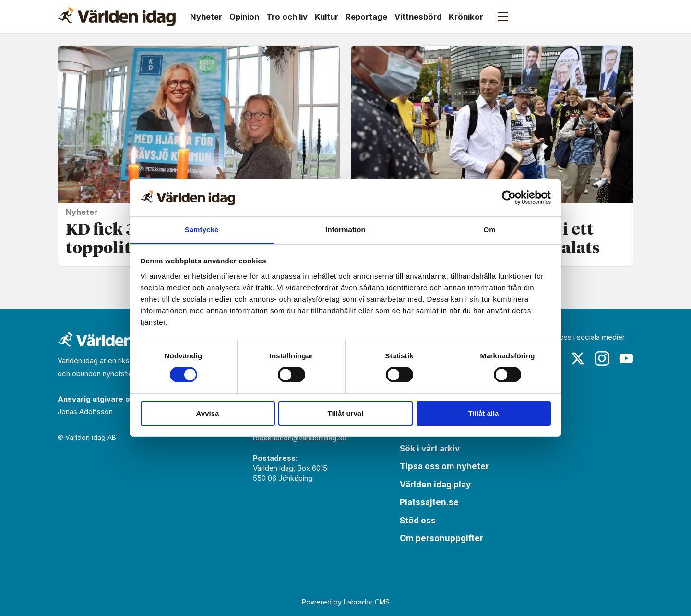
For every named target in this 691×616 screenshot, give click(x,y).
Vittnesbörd (418, 17)
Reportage (366, 17)
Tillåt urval (346, 413)
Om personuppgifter (441, 538)
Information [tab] (345, 230)
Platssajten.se (429, 502)
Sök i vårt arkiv (430, 449)
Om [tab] (489, 230)
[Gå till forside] (117, 17)
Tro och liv (287, 17)
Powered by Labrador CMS (346, 602)
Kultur (327, 17)
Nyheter (206, 17)
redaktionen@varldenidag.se (300, 438)
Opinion (244, 17)
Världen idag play (435, 485)
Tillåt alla (484, 413)
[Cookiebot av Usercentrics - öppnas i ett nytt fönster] (509, 198)
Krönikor (466, 17)
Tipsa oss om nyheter (444, 466)
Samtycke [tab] (202, 230)
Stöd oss (418, 521)
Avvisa (208, 413)
